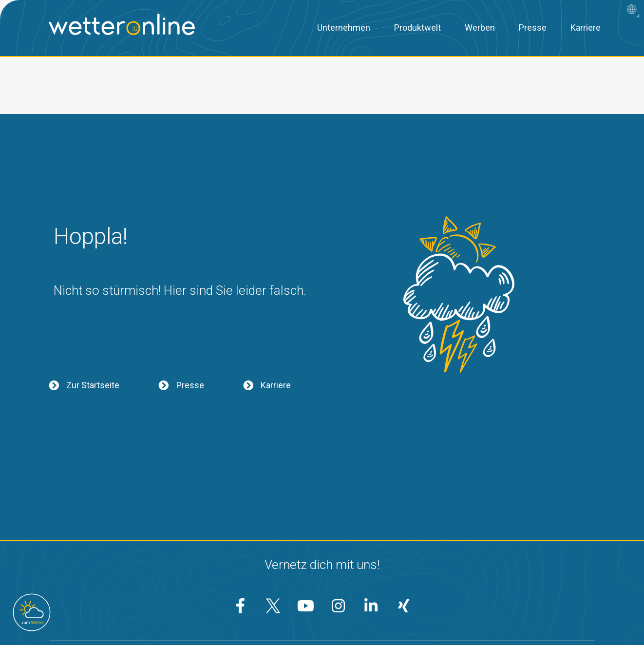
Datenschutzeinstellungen (303, 614)
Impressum (430, 614)
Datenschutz (212, 614)
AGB (379, 614)
